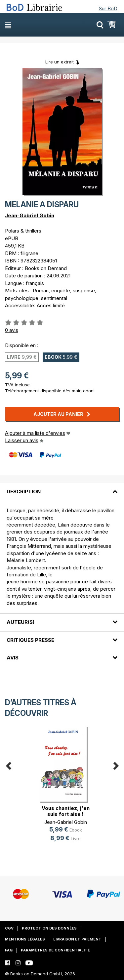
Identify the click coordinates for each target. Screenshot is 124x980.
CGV (9, 928)
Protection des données (49, 928)
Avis (13, 658)
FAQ (9, 950)
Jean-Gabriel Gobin (30, 215)
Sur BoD (108, 8)
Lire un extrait (60, 62)
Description (24, 491)
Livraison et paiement (77, 939)
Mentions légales (25, 939)
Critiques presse (30, 640)
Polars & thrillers (23, 231)
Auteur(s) (21, 622)
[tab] (62, 488)
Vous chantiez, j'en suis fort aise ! (66, 811)
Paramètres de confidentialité (55, 950)
